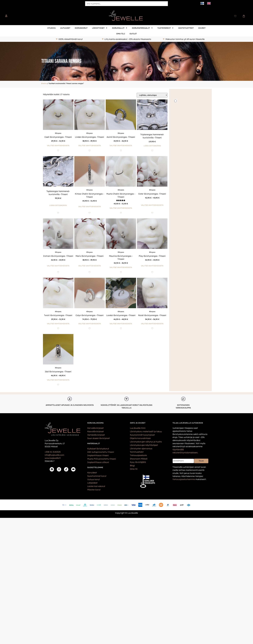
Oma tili (121, 34)
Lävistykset (100, 28)
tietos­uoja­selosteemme (184, 479)
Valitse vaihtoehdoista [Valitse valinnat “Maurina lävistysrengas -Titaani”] (121, 267)
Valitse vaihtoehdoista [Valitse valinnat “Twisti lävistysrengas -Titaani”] (58, 324)
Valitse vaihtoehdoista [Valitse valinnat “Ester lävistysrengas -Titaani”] (152, 205)
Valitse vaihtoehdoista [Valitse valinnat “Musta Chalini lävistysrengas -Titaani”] (121, 208)
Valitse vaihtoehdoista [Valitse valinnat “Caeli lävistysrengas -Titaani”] (58, 146)
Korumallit (120, 28)
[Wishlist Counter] (235, 16)
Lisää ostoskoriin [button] (152, 146)
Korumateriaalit (142, 28)
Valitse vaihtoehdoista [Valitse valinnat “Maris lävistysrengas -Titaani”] (90, 266)
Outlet (133, 34)
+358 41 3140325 (53, 452)
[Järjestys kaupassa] (152, 95)
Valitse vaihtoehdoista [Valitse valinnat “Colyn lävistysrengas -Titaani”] (90, 324)
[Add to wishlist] (58, 151)
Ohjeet (202, 28)
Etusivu (52, 28)
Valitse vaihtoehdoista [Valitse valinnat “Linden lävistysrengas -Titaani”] (90, 146)
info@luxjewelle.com (54, 455)
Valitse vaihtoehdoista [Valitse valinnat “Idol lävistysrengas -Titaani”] (58, 380)
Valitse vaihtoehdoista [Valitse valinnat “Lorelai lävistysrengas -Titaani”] (121, 324)
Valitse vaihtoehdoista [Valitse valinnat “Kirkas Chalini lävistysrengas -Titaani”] (90, 207)
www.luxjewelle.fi (53, 458)
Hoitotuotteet (186, 28)
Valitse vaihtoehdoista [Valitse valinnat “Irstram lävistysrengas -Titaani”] (58, 266)
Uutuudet (65, 28)
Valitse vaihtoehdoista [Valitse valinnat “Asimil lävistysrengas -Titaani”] (121, 146)
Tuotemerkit (166, 28)
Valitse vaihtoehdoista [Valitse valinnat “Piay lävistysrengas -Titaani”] (152, 266)
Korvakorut (81, 28)
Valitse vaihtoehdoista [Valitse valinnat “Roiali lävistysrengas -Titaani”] (152, 324)
